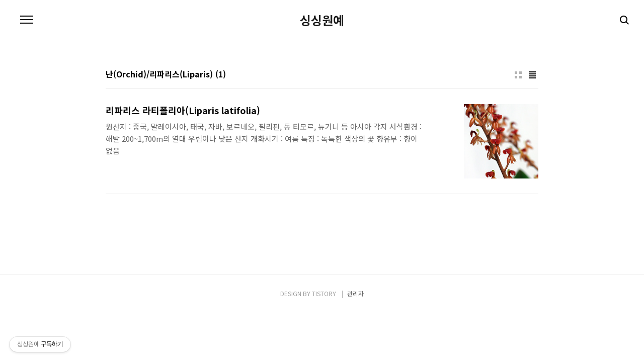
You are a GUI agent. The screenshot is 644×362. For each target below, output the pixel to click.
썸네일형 (518, 75)
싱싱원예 (322, 20)
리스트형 (532, 75)
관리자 (355, 293)
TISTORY (324, 293)
